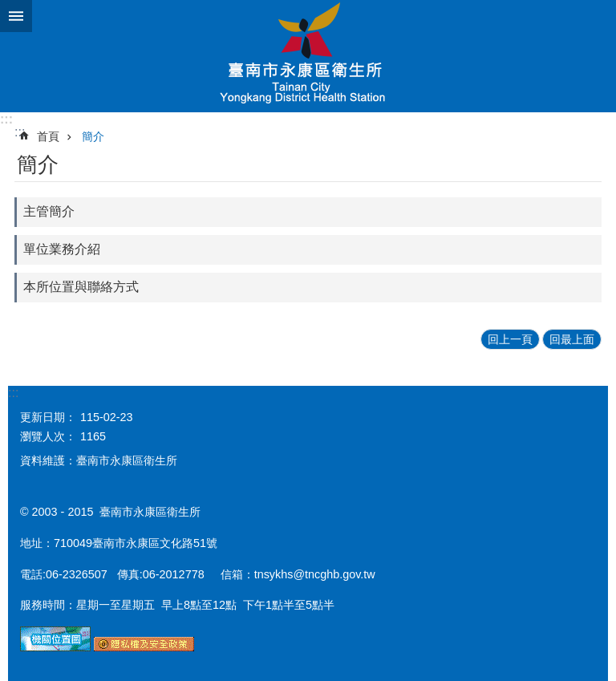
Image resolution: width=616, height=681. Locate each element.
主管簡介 (49, 211)
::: (6, 119)
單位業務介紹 (62, 249)
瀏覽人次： (48, 436)
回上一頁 (510, 339)
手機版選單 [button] (16, 16)
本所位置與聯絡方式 (81, 287)
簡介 (93, 136)
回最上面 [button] (572, 339)
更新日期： (48, 417)
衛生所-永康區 (308, 56)
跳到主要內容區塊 (8, 8)
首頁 (48, 136)
